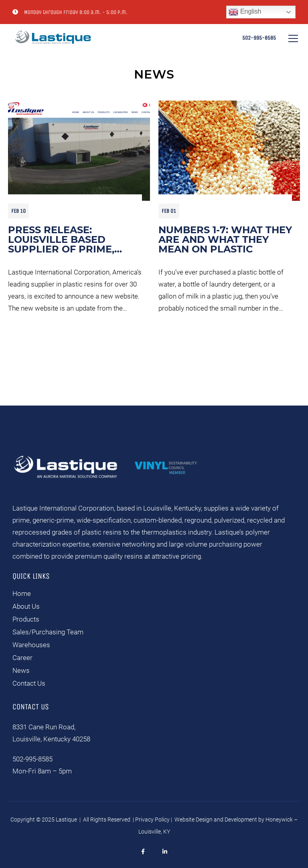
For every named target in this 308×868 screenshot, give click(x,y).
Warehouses (31, 645)
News (21, 670)
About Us (26, 606)
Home (22, 593)
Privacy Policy (152, 820)
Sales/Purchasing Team (48, 632)
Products (26, 619)
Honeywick (279, 820)
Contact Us (29, 683)
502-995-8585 (259, 38)
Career (22, 658)
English (245, 12)
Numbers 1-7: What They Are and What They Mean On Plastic (225, 240)
